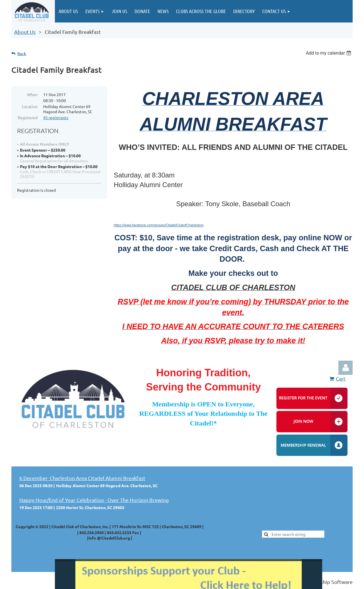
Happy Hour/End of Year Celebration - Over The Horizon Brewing (94, 500)
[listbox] (329, 53)
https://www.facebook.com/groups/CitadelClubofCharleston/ (159, 225)
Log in (346, 368)
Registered (28, 117)
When (32, 94)
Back (22, 54)
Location (30, 106)
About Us (25, 32)
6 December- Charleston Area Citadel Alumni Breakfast (82, 478)
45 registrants (56, 117)
